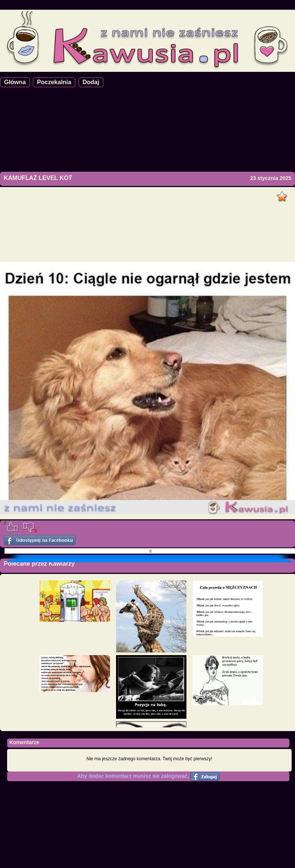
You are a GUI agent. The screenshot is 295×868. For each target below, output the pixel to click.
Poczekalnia (54, 82)
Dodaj (91, 82)
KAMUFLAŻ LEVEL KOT (38, 178)
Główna (15, 82)
